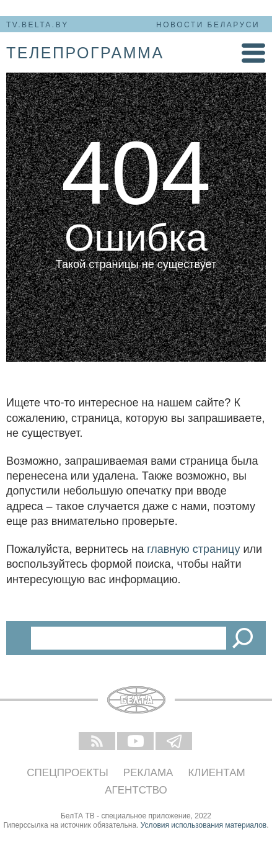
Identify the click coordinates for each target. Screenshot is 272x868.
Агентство (136, 790)
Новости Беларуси (208, 25)
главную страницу (193, 549)
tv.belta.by (37, 25)
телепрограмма (85, 53)
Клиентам (216, 773)
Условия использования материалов (204, 825)
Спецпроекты (68, 773)
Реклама (148, 773)
